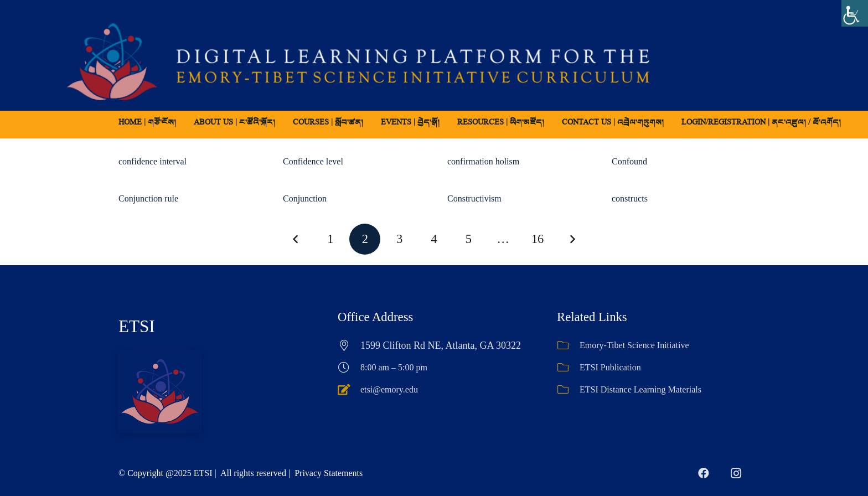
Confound (629, 161)
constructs (630, 198)
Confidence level (313, 161)
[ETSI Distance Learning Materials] (568, 390)
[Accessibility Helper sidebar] (855, 13)
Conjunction (305, 198)
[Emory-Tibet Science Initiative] (568, 345)
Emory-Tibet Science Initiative (634, 345)
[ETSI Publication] (568, 368)
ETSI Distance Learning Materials (640, 389)
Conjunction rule (148, 198)
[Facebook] (704, 473)
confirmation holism (483, 161)
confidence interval (153, 161)
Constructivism (474, 198)
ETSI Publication (610, 367)
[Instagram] (736, 473)
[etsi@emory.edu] (349, 390)
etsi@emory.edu (389, 389)
